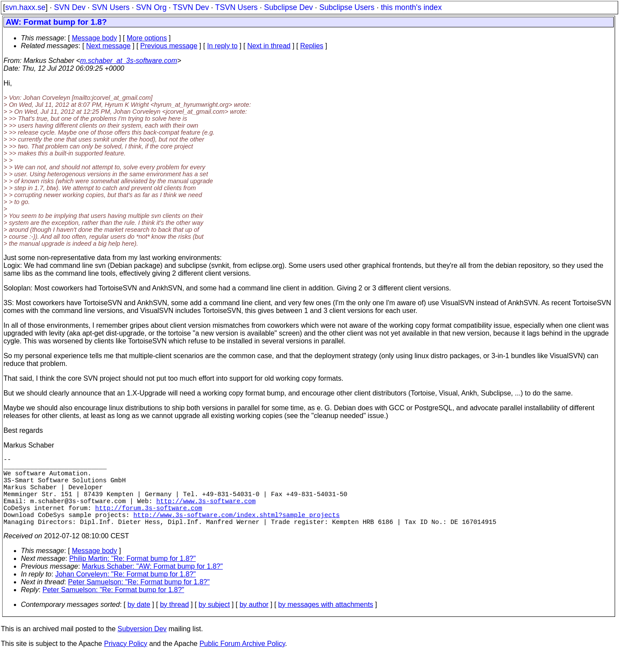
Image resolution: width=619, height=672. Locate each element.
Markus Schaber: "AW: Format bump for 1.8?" (152, 584)
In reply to (222, 46)
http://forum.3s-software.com (149, 521)
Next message (108, 46)
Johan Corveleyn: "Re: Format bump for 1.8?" (126, 591)
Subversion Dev (142, 646)
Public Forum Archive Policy (242, 661)
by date (139, 622)
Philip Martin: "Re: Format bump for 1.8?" (132, 576)
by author (254, 622)
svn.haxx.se (25, 7)
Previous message (169, 46)
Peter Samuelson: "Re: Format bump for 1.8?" (139, 599)
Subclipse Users (347, 7)
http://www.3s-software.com (206, 513)
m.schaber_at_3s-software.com (129, 61)
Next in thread (269, 46)
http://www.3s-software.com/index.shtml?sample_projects (237, 530)
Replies (312, 46)
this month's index (411, 7)
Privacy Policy (126, 661)
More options (147, 38)
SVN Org (151, 7)
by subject (214, 622)
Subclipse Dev (288, 7)
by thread (174, 622)
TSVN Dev (191, 7)
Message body (94, 38)
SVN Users (111, 7)
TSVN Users (236, 7)
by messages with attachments (326, 622)
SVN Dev (70, 7)
